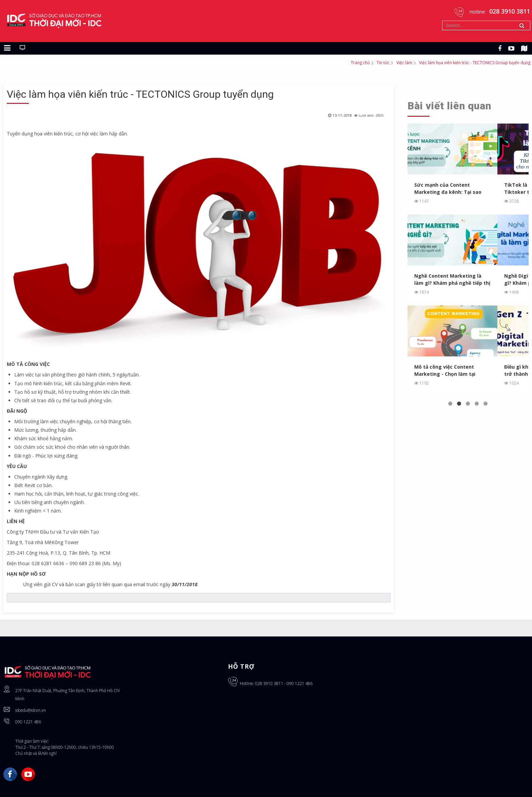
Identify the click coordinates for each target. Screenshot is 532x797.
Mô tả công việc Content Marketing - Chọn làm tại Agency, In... (445, 370)
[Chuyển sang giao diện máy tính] (22, 48)
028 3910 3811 (269, 683)
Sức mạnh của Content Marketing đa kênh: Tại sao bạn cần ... (448, 189)
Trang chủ (360, 63)
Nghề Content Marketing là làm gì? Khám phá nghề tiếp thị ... (452, 280)
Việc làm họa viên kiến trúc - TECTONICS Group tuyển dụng (140, 94)
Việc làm (404, 63)
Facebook (10, 774)
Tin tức (383, 63)
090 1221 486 (28, 722)
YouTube (28, 774)
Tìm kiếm (442, 21)
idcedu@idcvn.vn (31, 710)
